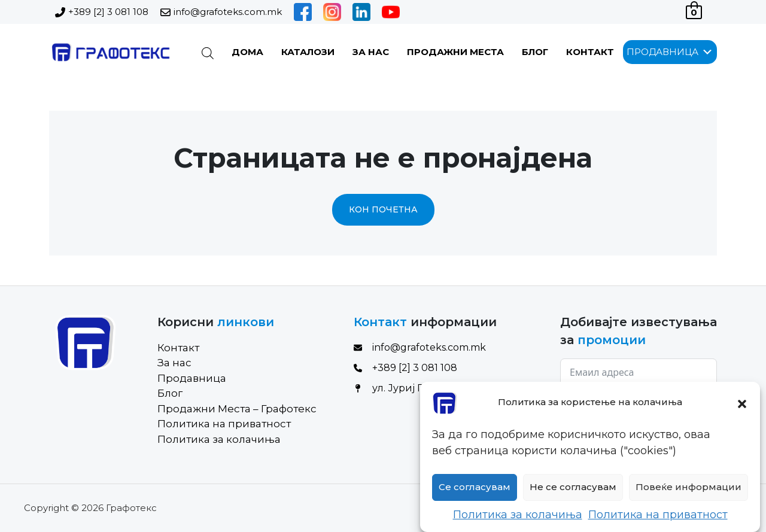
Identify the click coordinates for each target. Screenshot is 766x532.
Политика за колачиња (518, 521)
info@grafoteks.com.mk (228, 12)
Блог (535, 52)
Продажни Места (455, 52)
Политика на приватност (658, 521)
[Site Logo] (110, 52)
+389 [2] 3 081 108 (108, 12)
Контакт (590, 52)
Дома (247, 52)
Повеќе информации (689, 493)
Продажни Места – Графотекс (237, 409)
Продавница (192, 378)
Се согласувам (475, 493)
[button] (742, 409)
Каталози (308, 52)
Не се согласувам (573, 493)
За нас (371, 52)
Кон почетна (383, 209)
